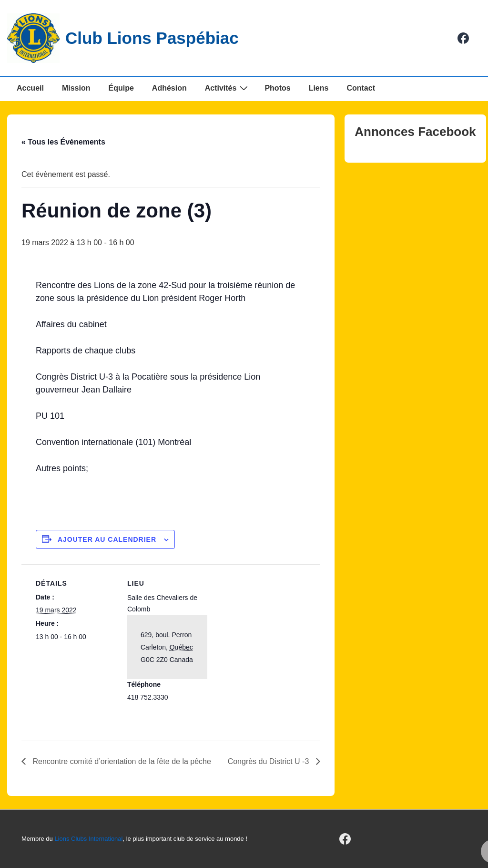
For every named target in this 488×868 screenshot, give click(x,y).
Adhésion (169, 88)
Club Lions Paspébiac (152, 38)
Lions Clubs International (88, 839)
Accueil (30, 88)
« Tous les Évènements (63, 142)
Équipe (121, 88)
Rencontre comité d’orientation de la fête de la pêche (121, 761)
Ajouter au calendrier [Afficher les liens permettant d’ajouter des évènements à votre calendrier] (107, 539)
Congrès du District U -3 (269, 761)
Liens (319, 88)
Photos (277, 88)
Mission (76, 88)
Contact (361, 88)
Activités (228, 88)
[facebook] (463, 38)
